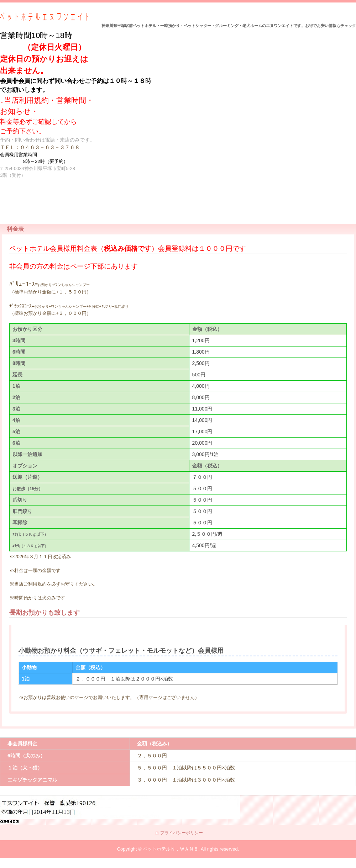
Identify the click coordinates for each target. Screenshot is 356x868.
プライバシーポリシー (182, 833)
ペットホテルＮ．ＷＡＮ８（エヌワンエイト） (44, 17)
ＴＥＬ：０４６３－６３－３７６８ (40, 147)
